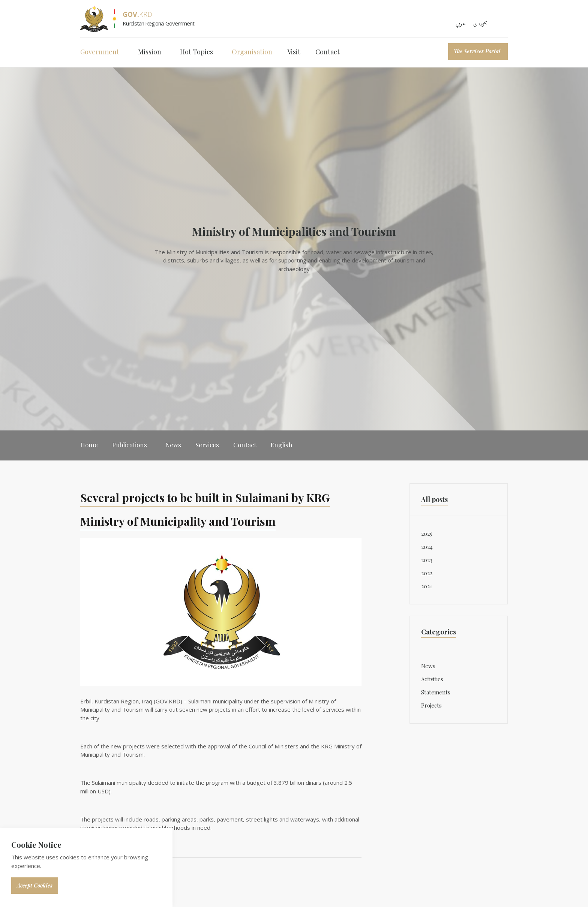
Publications (130, 445)
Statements (436, 692)
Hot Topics (196, 52)
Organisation (252, 52)
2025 (427, 534)
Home (89, 445)
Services (207, 445)
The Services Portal (477, 51)
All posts (434, 499)
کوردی (480, 24)
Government (100, 52)
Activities (432, 679)
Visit (294, 52)
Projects (431, 705)
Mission (150, 52)
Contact (328, 52)
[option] (294, 249)
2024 (427, 547)
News (173, 445)
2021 (427, 586)
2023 (427, 560)
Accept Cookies (35, 885)
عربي (461, 24)
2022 (427, 573)
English (281, 445)
